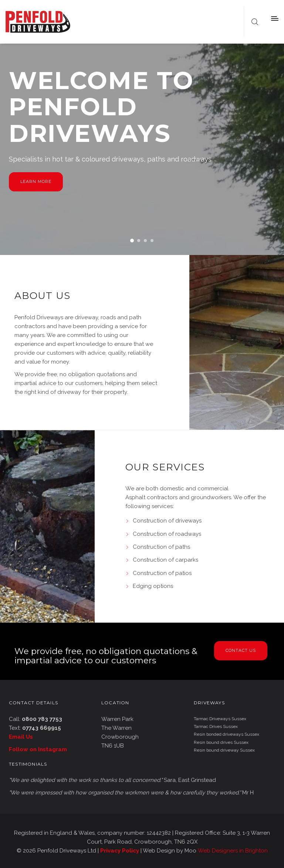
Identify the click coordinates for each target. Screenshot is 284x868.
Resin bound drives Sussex (221, 742)
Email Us (21, 737)
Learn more (36, 181)
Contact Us (241, 650)
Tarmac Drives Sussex (216, 726)
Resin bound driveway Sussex (224, 750)
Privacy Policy (120, 851)
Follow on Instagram (38, 749)
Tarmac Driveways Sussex (220, 719)
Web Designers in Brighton (233, 851)
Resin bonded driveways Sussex (226, 734)
